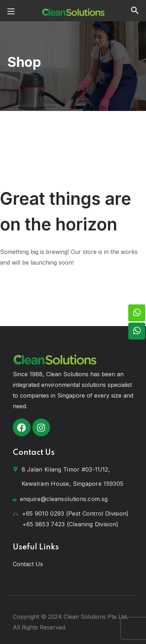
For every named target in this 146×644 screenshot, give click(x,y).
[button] (135, 11)
